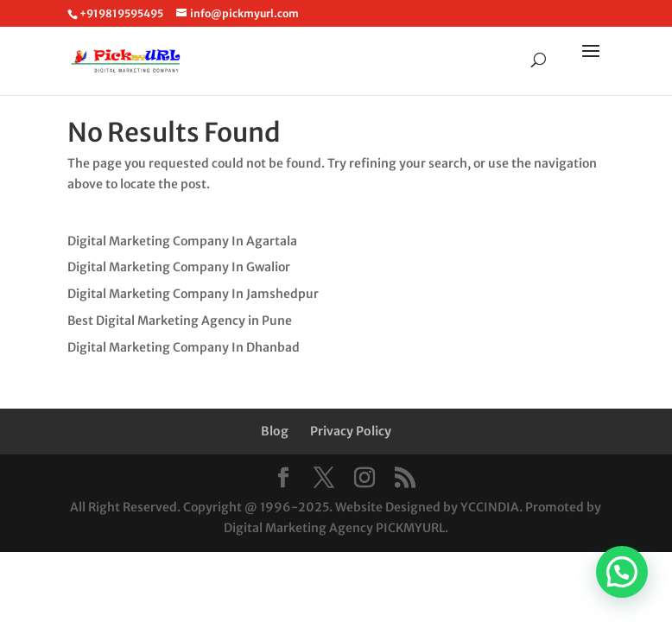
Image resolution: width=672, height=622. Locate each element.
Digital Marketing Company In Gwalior (179, 267)
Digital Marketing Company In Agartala (182, 241)
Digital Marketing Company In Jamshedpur (193, 294)
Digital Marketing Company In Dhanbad (184, 347)
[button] (622, 572)
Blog (275, 431)
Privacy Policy (351, 431)
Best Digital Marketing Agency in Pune (180, 321)
